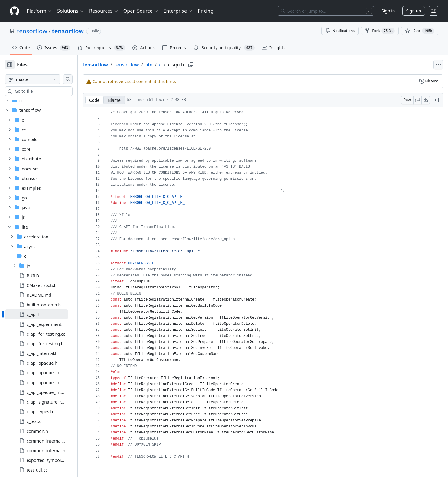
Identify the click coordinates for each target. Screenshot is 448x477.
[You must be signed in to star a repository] (420, 31)
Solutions (71, 11)
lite (168, 65)
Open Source (141, 11)
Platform (39, 11)
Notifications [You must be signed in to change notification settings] (340, 31)
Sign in (388, 11)
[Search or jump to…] (326, 11)
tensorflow (32, 31)
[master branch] (42, 79)
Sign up (414, 11)
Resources (104, 11)
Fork (380, 31)
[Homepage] (15, 11)
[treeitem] (46, 184)
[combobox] (51, 91)
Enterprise (178, 11)
